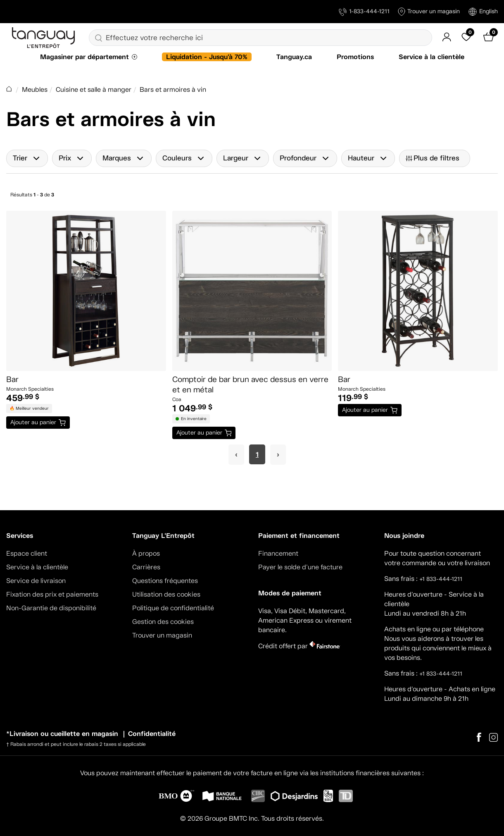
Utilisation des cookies (166, 594)
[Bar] (86, 291)
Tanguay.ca (294, 57)
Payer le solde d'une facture (300, 567)
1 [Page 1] (257, 454)
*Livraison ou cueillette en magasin (62, 734)
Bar (12, 379)
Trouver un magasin (429, 12)
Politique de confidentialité (173, 608)
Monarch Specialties (30, 389)
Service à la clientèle (431, 57)
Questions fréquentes (165, 581)
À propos (146, 553)
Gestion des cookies (163, 622)
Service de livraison (36, 581)
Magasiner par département (84, 57)
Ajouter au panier (33, 422)
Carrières (146, 567)
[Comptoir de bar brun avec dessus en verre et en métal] (252, 291)
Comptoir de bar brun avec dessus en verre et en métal (250, 385)
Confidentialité (152, 734)
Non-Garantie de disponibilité (51, 608)
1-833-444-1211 (364, 12)
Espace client (27, 553)
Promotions (355, 57)
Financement (278, 553)
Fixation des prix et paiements (52, 594)
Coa (177, 399)
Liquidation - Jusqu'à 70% (207, 57)
